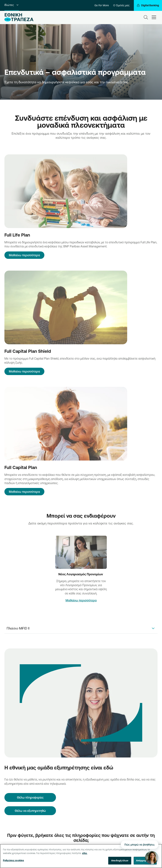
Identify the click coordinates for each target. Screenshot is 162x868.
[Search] (146, 17)
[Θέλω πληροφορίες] (30, 797)
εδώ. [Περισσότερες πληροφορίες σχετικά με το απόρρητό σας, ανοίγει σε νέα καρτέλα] (85, 853)
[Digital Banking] (148, 5)
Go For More (102, 5)
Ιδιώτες (12, 5)
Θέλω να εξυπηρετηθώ (30, 811)
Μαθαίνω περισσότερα (24, 255)
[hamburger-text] (154, 17)
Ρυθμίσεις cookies (13, 860)
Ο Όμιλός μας (121, 5)
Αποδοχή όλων (120, 861)
